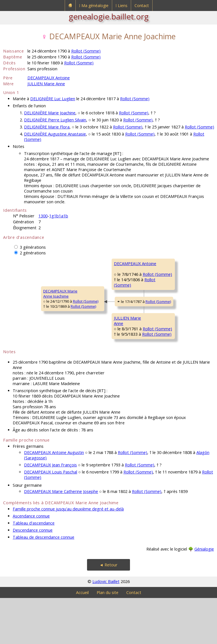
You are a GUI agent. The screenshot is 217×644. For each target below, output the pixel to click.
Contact (142, 6)
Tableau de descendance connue (44, 583)
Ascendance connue (31, 562)
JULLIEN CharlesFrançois (163, 334)
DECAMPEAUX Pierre (167, 263)
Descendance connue (33, 576)
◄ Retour (108, 611)
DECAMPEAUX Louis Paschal (51, 518)
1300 (43, 216)
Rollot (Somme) (86, 51)
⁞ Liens (121, 6)
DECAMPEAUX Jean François (50, 511)
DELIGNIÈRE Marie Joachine (50, 113)
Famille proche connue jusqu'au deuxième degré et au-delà (68, 555)
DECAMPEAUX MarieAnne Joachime (24, 317)
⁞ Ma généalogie (94, 6)
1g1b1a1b (59, 216)
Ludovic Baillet (106, 627)
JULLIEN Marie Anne (46, 84)
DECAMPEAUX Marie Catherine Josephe (61, 537)
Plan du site (108, 638)
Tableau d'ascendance (34, 569)
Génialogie (204, 595)
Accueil (82, 638)
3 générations (33, 247)
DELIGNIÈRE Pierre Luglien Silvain (55, 120)
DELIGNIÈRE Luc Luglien (53, 99)
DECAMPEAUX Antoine (49, 78)
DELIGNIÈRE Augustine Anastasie (55, 134)
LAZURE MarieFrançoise (161, 300)
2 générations (33, 253)
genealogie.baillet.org (109, 16)
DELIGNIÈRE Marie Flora (47, 127)
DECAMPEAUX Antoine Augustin (54, 498)
